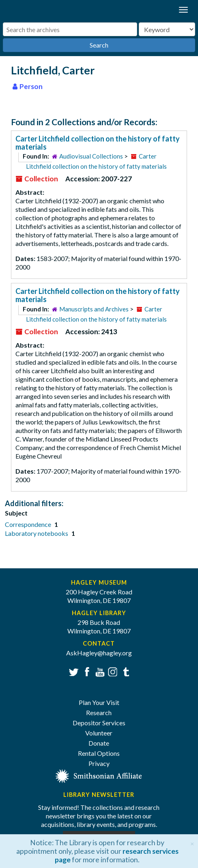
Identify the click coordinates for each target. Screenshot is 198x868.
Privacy (99, 763)
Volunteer (99, 733)
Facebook (86, 671)
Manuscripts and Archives (94, 309)
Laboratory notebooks (37, 533)
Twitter (73, 671)
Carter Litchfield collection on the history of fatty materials (98, 143)
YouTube (99, 671)
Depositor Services (99, 723)
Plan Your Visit (99, 702)
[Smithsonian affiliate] (99, 775)
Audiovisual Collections (91, 156)
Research (99, 712)
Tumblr (125, 671)
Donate (99, 743)
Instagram (112, 671)
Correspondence (29, 524)
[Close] (192, 843)
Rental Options (99, 753)
